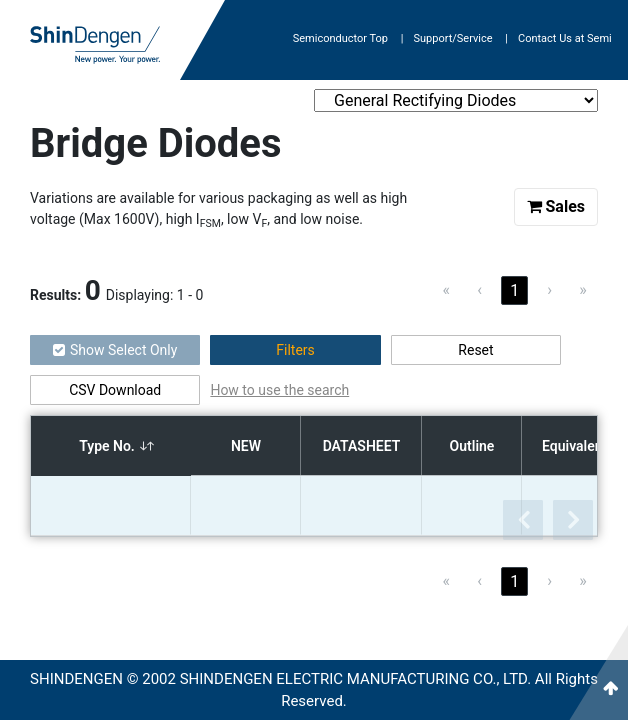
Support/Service (460, 38)
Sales (556, 206)
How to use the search (279, 390)
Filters (295, 350)
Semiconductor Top (348, 38)
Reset (475, 350)
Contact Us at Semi (565, 38)
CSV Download (115, 390)
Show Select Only (115, 350)
